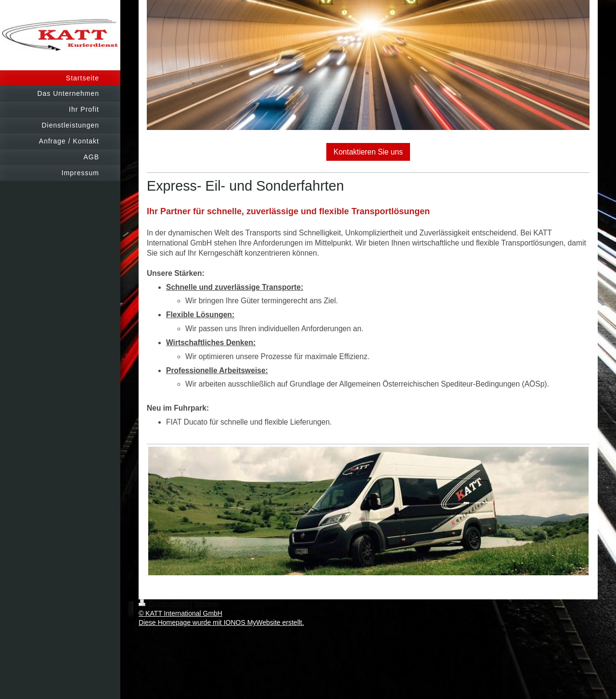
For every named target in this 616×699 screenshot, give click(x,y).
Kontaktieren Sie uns (368, 152)
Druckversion (164, 604)
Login (590, 604)
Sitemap (206, 604)
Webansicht (580, 613)
